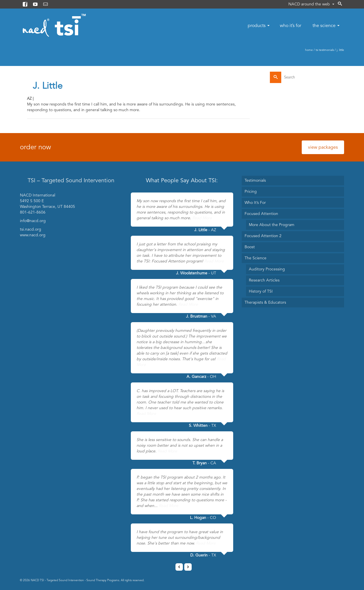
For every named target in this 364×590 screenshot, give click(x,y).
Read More (202, 218)
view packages (323, 147)
